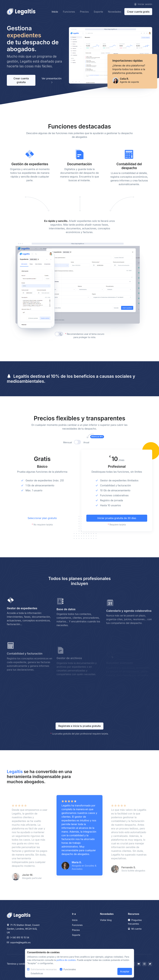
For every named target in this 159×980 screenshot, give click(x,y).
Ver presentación (52, 80)
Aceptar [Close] (125, 971)
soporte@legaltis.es (19, 942)
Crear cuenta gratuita (21, 80)
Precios (84, 12)
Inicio (55, 12)
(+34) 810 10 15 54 (18, 937)
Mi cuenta (135, 929)
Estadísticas (37, 973)
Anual (90, 448)
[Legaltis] (19, 915)
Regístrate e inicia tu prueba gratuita (79, 726)
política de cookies (66, 960)
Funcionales (70, 969)
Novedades (115, 12)
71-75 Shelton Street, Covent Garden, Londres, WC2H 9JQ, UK (23, 929)
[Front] (21, 12)
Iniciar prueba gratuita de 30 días (117, 524)
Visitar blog (106, 920)
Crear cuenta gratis (138, 12)
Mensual (68, 448)
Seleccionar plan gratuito (42, 524)
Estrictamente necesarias (44, 969)
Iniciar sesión (143, 4)
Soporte (98, 12)
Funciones (69, 12)
